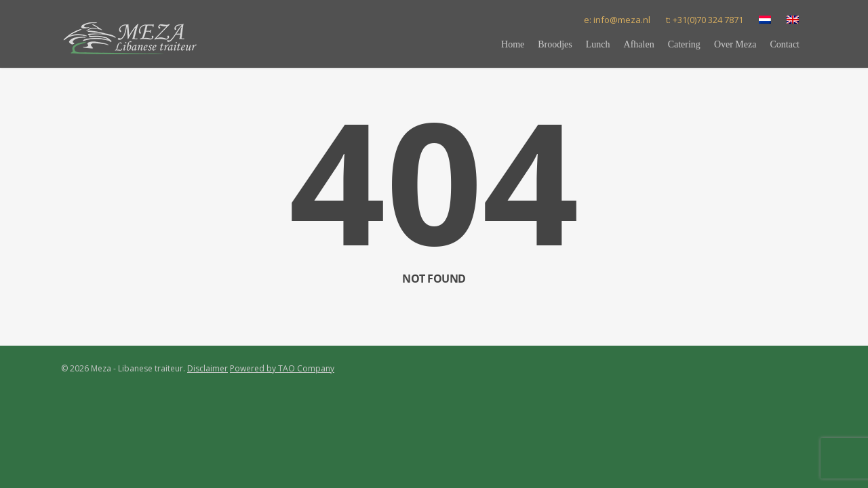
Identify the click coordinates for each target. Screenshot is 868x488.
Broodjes (555, 44)
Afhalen (639, 44)
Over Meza (735, 44)
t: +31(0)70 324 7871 (705, 20)
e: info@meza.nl (617, 20)
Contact (785, 44)
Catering (684, 44)
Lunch (598, 44)
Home (513, 44)
